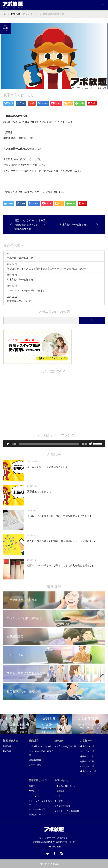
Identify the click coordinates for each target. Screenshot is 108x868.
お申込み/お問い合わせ (65, 786)
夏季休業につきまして (39, 491)
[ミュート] (91, 444)
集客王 (32, 786)
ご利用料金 (60, 791)
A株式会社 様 (87, 766)
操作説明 (7, 751)
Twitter (47, 853)
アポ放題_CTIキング (60, 864)
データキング (35, 796)
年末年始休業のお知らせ (20, 258)
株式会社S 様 (87, 746)
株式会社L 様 (87, 757)
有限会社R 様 (87, 761)
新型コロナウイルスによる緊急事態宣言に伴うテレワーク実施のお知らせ (46, 269)
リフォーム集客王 (37, 809)
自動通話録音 (35, 760)
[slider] (49, 444)
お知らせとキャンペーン (24, 14)
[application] (54, 444)
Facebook (54, 853)
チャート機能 (35, 765)
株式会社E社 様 (88, 771)
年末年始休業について (19, 301)
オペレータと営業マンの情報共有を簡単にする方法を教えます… (62, 541)
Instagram (61, 853)
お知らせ (59, 796)
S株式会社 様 (87, 751)
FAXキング (34, 791)
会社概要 (59, 801)
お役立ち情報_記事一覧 (65, 746)
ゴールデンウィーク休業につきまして (27, 290)
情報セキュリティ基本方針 (67, 811)
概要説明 (7, 746)
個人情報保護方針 (63, 806)
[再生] (8, 444)
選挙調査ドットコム (38, 815)
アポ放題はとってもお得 (40, 746)
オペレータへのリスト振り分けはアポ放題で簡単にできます (59, 516)
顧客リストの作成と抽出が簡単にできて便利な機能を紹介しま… (62, 565)
